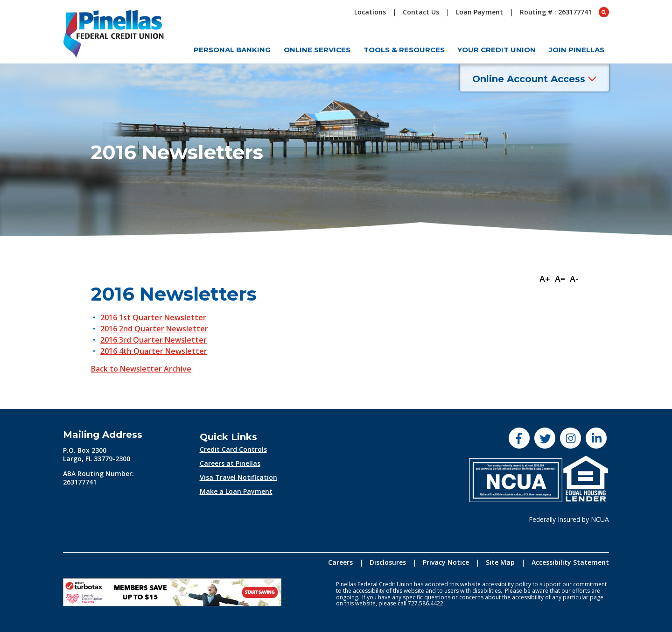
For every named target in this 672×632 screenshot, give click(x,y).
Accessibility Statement (570, 562)
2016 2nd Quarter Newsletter (154, 329)
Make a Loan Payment (236, 491)
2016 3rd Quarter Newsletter (154, 340)
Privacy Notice (446, 562)
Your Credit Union (497, 50)
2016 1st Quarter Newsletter (153, 317)
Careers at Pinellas (230, 463)
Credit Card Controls (233, 449)
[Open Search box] (604, 12)
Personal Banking (232, 50)
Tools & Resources (404, 50)
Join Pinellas (577, 50)
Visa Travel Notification (238, 477)
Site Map (500, 562)
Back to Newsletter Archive (141, 369)
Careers (340, 562)
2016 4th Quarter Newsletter (154, 351)
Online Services (317, 50)
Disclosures (388, 562)
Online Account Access (534, 79)
